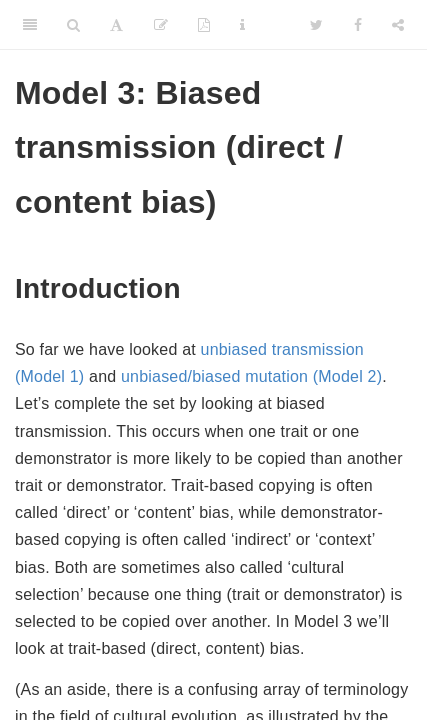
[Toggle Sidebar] (30, 25)
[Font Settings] (116, 25)
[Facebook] (358, 25)
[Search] (73, 25)
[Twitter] (316, 25)
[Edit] (161, 25)
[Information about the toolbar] (242, 25)
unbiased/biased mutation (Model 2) (251, 376)
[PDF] (204, 25)
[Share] (398, 25)
